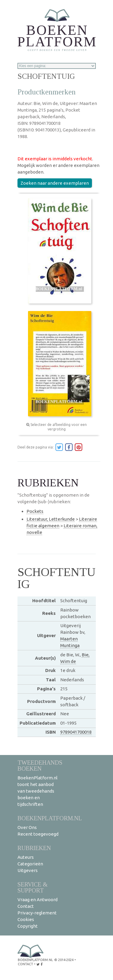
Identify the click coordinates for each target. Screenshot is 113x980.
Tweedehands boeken (40, 765)
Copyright (28, 926)
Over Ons (27, 827)
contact (25, 964)
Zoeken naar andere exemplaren (55, 183)
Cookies (26, 919)
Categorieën (30, 864)
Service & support (33, 887)
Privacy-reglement (37, 913)
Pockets (35, 511)
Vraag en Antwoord (38, 900)
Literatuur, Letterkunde (51, 519)
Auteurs (26, 857)
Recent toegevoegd (38, 834)
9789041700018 (76, 732)
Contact (26, 906)
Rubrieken (34, 848)
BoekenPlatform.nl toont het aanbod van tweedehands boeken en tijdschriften (38, 791)
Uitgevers (28, 870)
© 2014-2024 (64, 960)
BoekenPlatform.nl (50, 818)
